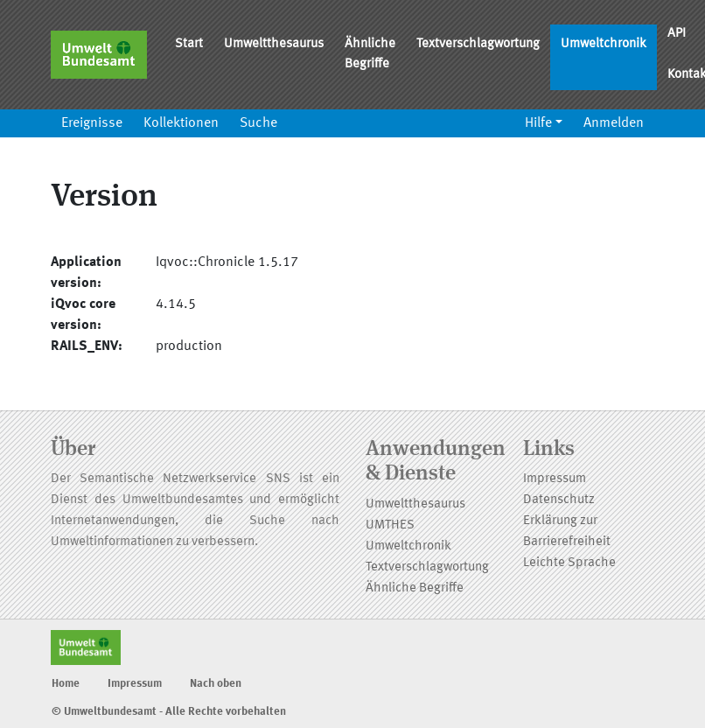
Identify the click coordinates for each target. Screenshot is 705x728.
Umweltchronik (604, 44)
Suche (258, 123)
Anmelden (614, 123)
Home (66, 684)
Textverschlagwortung (478, 44)
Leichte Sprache (569, 563)
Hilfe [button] (538, 123)
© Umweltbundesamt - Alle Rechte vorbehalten (169, 712)
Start (189, 44)
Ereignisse (92, 123)
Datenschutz (559, 500)
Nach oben (216, 684)
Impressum (555, 479)
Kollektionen (181, 123)
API (677, 34)
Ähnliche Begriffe (370, 54)
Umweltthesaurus (274, 44)
